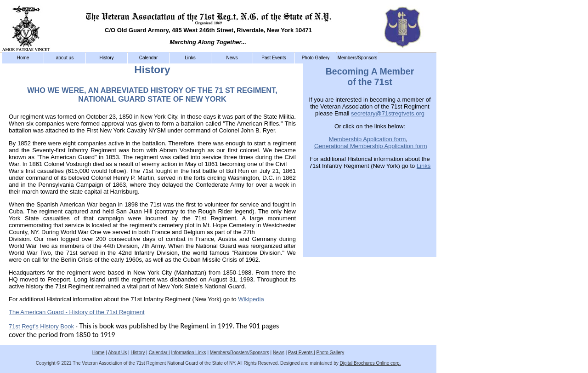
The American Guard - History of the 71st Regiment (77, 312)
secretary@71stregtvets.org (388, 113)
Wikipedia (251, 299)
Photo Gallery (316, 58)
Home (23, 58)
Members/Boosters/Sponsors (240, 353)
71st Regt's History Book (41, 326)
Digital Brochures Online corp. (370, 363)
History (106, 58)
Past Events (274, 58)
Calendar (149, 58)
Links (190, 58)
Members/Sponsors (358, 58)
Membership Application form (367, 139)
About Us (117, 353)
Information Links (188, 353)
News (232, 58)
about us (65, 58)
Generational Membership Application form (371, 146)
